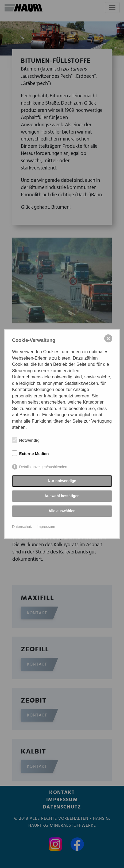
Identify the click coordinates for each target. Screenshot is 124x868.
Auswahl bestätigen (62, 496)
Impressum (46, 527)
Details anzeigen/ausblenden (43, 467)
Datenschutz (22, 527)
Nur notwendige (62, 481)
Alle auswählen (62, 511)
